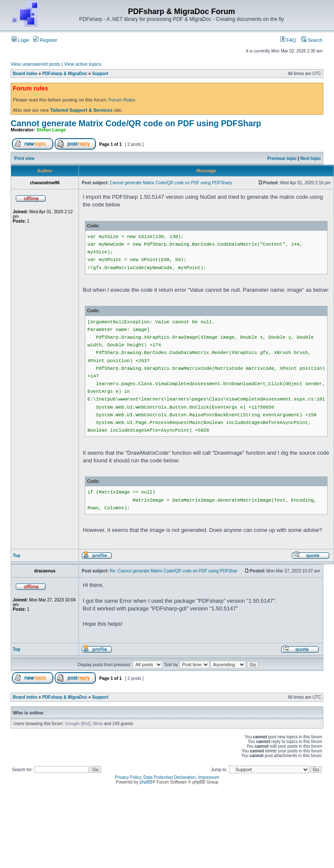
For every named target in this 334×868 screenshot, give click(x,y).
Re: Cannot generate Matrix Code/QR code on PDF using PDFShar (173, 571)
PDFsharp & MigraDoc (65, 74)
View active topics (83, 64)
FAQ (288, 40)
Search (312, 40)
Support (100, 74)
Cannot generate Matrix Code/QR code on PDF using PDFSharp (136, 123)
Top (17, 556)
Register (45, 40)
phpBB (146, 782)
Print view (25, 158)
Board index (25, 74)
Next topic (311, 158)
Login (20, 40)
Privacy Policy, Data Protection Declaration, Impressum (167, 777)
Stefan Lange (51, 130)
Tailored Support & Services (81, 110)
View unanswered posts (35, 64)
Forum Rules (122, 100)
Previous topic (282, 158)
